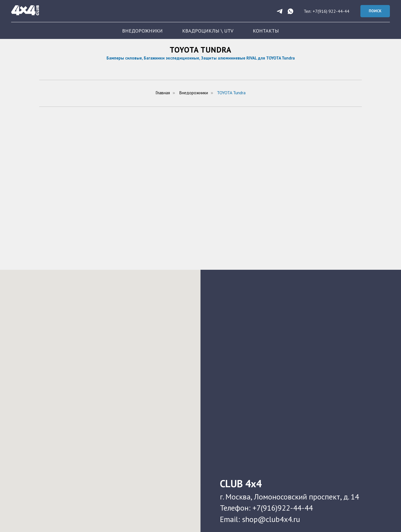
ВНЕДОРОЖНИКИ (142, 31)
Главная (163, 93)
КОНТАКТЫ (266, 31)
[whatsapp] (290, 11)
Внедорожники (194, 93)
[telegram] (280, 11)
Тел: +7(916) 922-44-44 (326, 11)
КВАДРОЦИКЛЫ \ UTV (208, 31)
